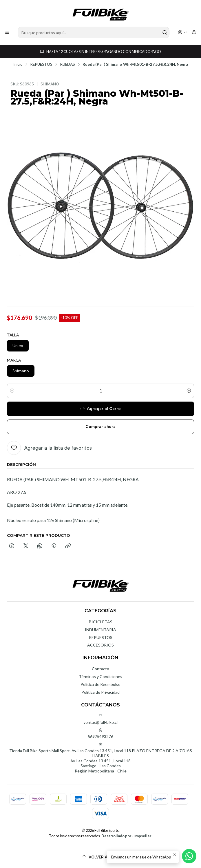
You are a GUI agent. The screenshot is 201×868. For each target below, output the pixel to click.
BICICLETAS (101, 622)
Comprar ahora (100, 427)
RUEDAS (67, 65)
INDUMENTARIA (100, 630)
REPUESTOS (41, 65)
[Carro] (194, 33)
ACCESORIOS (100, 645)
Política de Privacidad (100, 692)
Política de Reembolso (100, 684)
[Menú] (7, 33)
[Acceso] (182, 33)
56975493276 (100, 734)
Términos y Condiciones (100, 676)
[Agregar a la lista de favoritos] (49, 448)
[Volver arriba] (100, 857)
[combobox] (94, 32)
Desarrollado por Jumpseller (126, 836)
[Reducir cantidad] (12, 391)
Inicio (18, 65)
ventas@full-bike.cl (100, 719)
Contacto (100, 669)
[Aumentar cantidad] (189, 391)
